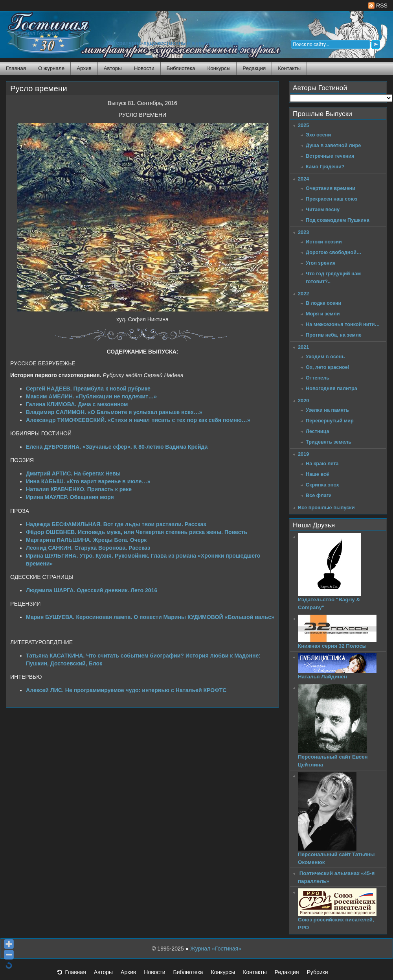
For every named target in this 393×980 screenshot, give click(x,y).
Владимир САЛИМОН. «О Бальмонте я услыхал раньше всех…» (114, 412)
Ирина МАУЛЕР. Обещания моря (70, 497)
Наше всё (317, 474)
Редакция (254, 68)
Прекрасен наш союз (331, 199)
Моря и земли (323, 314)
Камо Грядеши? (325, 167)
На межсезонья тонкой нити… (343, 324)
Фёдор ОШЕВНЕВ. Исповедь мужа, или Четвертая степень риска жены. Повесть (137, 532)
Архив (84, 68)
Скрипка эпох (322, 485)
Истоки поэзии (324, 242)
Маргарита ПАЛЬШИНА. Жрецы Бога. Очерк (86, 540)
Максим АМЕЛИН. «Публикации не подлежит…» (91, 396)
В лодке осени (323, 303)
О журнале (51, 68)
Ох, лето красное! (328, 367)
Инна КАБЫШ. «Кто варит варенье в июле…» (88, 481)
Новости (144, 68)
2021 (303, 347)
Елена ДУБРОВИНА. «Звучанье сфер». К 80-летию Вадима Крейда (117, 447)
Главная (16, 68)
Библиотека (181, 68)
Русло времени (39, 88)
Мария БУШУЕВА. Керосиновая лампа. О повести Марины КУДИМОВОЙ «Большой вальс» (150, 617)
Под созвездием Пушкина (338, 220)
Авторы (113, 68)
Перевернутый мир (330, 421)
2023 (303, 232)
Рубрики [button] (321, 974)
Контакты (289, 68)
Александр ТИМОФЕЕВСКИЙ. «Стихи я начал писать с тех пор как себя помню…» (138, 420)
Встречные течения (330, 156)
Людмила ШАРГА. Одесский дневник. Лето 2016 (92, 590)
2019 (303, 454)
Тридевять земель (329, 442)
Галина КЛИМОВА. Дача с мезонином (77, 404)
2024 (303, 179)
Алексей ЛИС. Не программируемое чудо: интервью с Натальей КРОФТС (126, 690)
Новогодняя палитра (331, 388)
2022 (303, 294)
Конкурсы (219, 68)
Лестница (318, 431)
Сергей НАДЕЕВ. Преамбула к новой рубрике (88, 389)
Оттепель (318, 378)
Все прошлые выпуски (326, 507)
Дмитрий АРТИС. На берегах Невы (73, 473)
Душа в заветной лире (333, 145)
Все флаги (319, 495)
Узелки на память (327, 410)
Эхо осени (318, 135)
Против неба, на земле (334, 335)
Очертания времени (331, 188)
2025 (303, 125)
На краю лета (322, 463)
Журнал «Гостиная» (216, 949)
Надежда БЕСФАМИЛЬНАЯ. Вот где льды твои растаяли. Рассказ (116, 524)
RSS (378, 6)
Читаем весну (323, 209)
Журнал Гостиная (37, 33)
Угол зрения (321, 263)
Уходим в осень (325, 356)
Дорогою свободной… (334, 252)
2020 (303, 401)
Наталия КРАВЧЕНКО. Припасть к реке (79, 489)
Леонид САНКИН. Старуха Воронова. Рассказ (88, 548)
